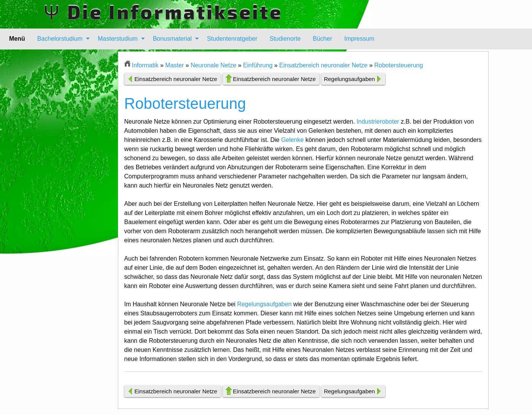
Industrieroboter (378, 122)
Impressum (359, 39)
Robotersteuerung (399, 65)
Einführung (258, 65)
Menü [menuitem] (17, 39)
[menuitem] (61, 39)
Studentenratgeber (232, 39)
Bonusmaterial (172, 39)
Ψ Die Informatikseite (163, 11)
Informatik (145, 65)
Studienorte (285, 39)
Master (175, 65)
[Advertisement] (81, 165)
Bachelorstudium (60, 39)
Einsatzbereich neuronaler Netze (323, 65)
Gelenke (292, 140)
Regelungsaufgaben (349, 79)
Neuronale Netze (213, 65)
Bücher (323, 39)
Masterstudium (118, 39)
